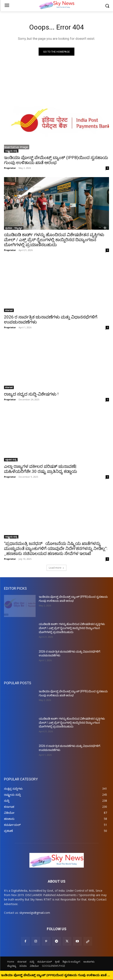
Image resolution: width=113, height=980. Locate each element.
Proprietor (10, 168)
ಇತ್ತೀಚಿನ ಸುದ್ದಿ (11, 460)
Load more (56, 568)
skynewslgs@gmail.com (35, 913)
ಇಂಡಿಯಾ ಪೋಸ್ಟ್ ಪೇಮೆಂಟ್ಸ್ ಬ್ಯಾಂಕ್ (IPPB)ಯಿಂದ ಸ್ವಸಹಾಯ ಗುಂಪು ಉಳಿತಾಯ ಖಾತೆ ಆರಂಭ (56, 160)
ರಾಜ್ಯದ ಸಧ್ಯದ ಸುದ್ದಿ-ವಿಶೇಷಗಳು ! (31, 394)
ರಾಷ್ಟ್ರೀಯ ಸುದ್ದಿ (11, 151)
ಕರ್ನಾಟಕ (9, 310)
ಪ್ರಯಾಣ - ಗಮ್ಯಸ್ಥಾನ (14, 228)
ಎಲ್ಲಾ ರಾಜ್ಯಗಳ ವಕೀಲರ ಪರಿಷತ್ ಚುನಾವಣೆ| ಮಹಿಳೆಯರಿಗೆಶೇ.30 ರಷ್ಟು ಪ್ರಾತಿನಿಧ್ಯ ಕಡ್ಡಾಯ (40, 469)
